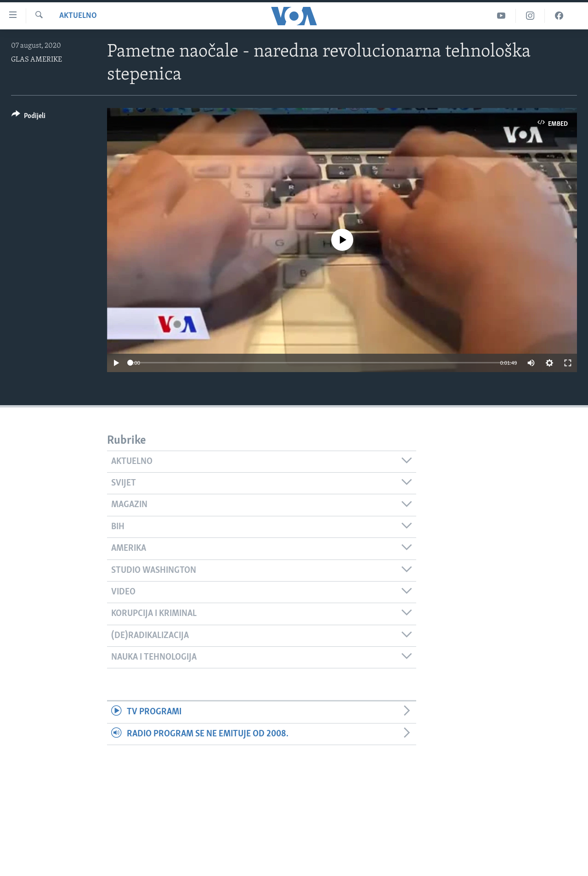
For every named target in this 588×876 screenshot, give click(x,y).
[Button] (28, 117)
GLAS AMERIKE (37, 60)
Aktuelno (78, 16)
